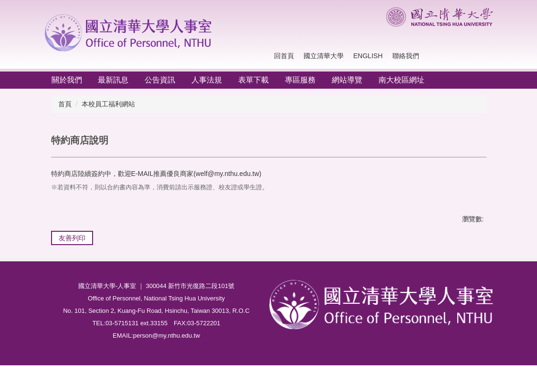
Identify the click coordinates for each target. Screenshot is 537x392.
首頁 (65, 104)
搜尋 (484, 56)
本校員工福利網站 (108, 104)
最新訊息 (113, 80)
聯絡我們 (406, 56)
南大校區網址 (401, 80)
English (368, 56)
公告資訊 (160, 80)
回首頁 (284, 56)
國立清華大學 (324, 56)
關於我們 (67, 80)
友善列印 (72, 238)
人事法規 (207, 80)
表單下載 (253, 80)
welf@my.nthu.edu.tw (227, 174)
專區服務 (300, 80)
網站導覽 (347, 80)
